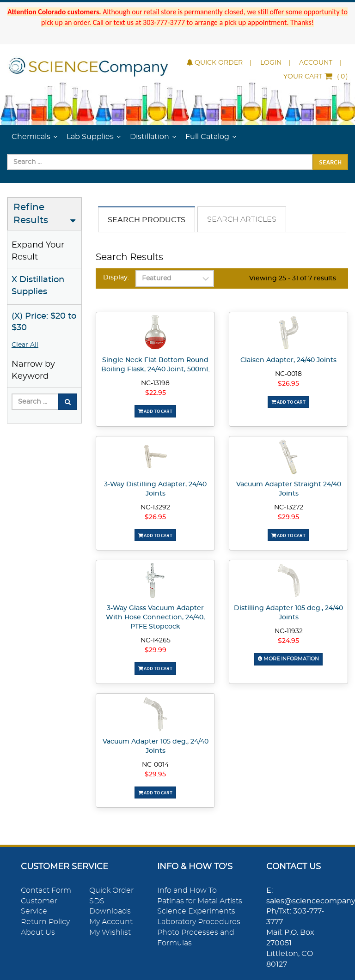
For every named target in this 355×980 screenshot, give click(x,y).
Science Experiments (196, 911)
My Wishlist (110, 932)
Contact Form (46, 890)
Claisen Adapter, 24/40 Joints (288, 360)
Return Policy (45, 922)
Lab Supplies (90, 137)
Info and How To (187, 890)
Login (271, 63)
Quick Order (215, 63)
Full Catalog (207, 137)
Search (330, 162)
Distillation (150, 137)
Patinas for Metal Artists (200, 901)
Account (316, 63)
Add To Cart (155, 411)
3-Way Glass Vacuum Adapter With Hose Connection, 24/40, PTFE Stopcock (155, 617)
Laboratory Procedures (199, 922)
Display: (116, 278)
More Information (288, 659)
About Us (38, 932)
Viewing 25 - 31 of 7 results (293, 278)
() (316, 77)
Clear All (25, 345)
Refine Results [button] (31, 214)
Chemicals (31, 137)
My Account (111, 922)
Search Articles (242, 219)
